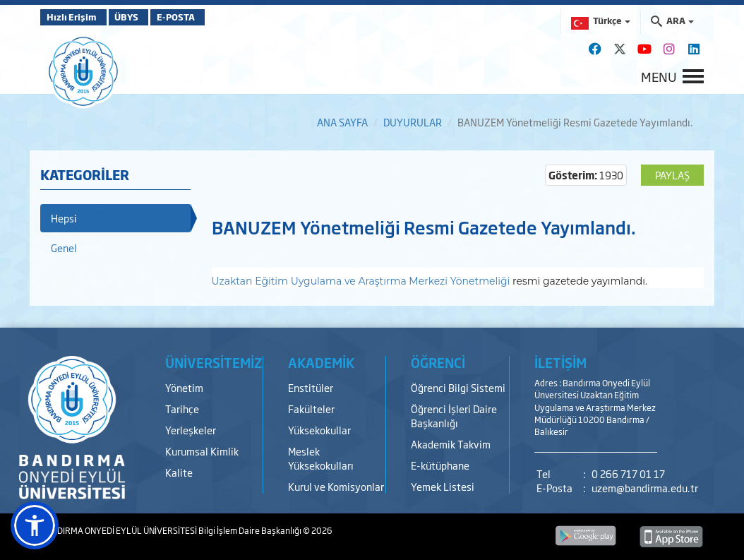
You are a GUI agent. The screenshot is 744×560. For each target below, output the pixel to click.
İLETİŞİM (560, 362)
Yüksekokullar (319, 430)
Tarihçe (182, 409)
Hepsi (64, 218)
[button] (35, 525)
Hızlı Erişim (75, 17)
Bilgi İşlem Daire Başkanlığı (251, 530)
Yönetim (184, 387)
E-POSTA (210, 17)
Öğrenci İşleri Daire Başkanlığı (454, 416)
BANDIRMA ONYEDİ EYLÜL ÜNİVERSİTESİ (119, 530)
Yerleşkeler (191, 430)
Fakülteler (311, 409)
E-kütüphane (440, 465)
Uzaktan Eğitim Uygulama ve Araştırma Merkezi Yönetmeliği (361, 281)
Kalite (179, 472)
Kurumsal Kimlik (202, 451)
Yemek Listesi (443, 486)
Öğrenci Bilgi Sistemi (458, 387)
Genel (64, 248)
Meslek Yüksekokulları (321, 458)
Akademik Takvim (451, 444)
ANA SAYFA (342, 122)
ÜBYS (144, 17)
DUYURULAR (413, 122)
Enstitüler (311, 387)
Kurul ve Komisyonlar (336, 486)
